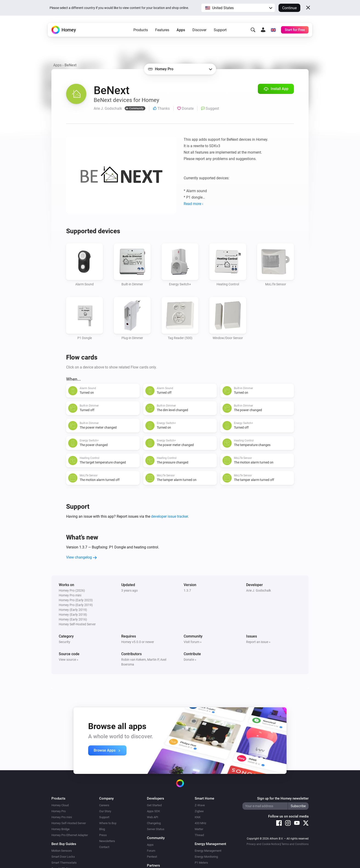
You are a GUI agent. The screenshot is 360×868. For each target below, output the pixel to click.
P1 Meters (201, 863)
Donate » (190, 660)
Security (65, 642)
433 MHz (200, 823)
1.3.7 (187, 590)
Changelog (154, 823)
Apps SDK (153, 811)
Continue (289, 8)
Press (103, 835)
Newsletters (107, 841)
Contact (104, 847)
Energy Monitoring (206, 857)
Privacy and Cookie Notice (263, 844)
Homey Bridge (60, 829)
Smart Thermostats (64, 863)
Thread (199, 835)
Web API (153, 817)
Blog (102, 829)
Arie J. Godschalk (259, 590)
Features (162, 30)
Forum (151, 851)
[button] (238, 8)
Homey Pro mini (62, 817)
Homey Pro (59, 811)
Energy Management (208, 851)
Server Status (156, 829)
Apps (181, 30)
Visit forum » (193, 642)
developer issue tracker (169, 516)
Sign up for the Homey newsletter (283, 798)
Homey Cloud (60, 805)
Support (220, 30)
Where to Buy (108, 823)
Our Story (105, 811)
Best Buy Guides (64, 844)
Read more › (193, 204)
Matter (199, 829)
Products (141, 30)
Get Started (154, 805)
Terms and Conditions (295, 844)
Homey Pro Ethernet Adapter (70, 835)
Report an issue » (258, 642)
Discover (199, 30)
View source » (69, 660)
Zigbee (199, 811)
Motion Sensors (62, 851)
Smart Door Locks (63, 857)
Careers (104, 805)
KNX (198, 817)
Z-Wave (200, 805)
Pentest (152, 857)
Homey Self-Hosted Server (69, 823)
